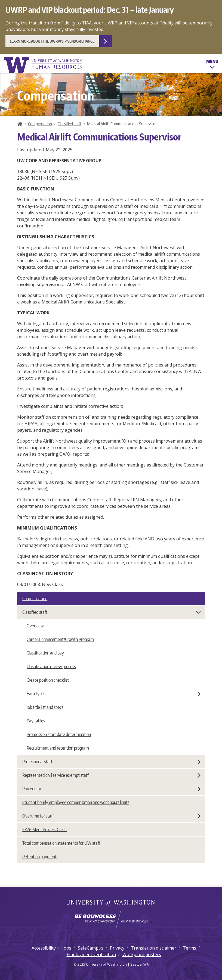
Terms (189, 948)
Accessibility (44, 948)
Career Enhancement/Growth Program (60, 639)
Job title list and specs (45, 707)
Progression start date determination (59, 734)
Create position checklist (48, 680)
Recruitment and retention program (58, 748)
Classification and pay (45, 653)
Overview (35, 626)
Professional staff (111, 762)
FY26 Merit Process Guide (44, 829)
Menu (212, 65)
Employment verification (91, 954)
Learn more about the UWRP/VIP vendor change (52, 41)
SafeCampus (91, 948)
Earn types (114, 694)
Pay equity (111, 789)
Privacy (117, 948)
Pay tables (36, 721)
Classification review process (51, 666)
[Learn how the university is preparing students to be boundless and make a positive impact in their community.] (111, 920)
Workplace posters (142, 954)
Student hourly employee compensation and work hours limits (76, 802)
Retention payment (39, 857)
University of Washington (111, 903)
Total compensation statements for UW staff (61, 843)
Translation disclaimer (154, 948)
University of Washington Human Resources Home (44, 65)
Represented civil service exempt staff (111, 775)
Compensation (40, 124)
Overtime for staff (111, 816)
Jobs (67, 948)
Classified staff (70, 124)
